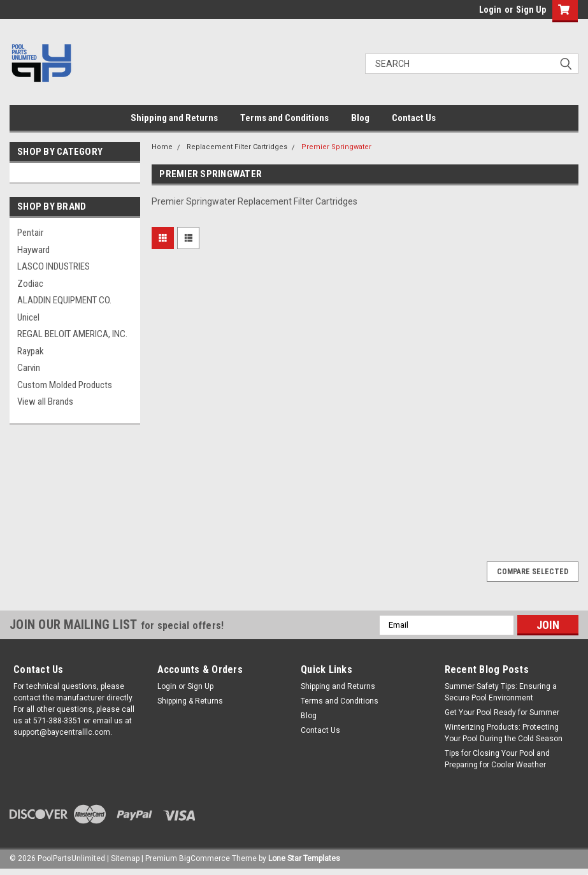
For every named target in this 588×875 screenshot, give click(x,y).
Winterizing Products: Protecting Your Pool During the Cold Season (504, 733)
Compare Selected (533, 572)
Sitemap (125, 858)
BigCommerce (204, 858)
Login (490, 10)
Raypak (31, 351)
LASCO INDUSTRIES (54, 266)
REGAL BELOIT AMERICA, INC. (72, 334)
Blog (360, 118)
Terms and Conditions (284, 118)
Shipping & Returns (190, 701)
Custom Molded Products (65, 385)
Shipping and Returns (174, 118)
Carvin (29, 368)
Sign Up (531, 10)
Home (162, 147)
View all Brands (45, 401)
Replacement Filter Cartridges (237, 147)
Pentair (30, 233)
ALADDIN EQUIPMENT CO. (64, 300)
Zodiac (30, 284)
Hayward (33, 250)
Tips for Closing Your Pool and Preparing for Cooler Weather (497, 759)
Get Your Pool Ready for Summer (502, 712)
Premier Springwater (336, 147)
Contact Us (414, 118)
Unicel (28, 317)
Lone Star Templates (304, 858)
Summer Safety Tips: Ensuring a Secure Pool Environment (501, 692)
